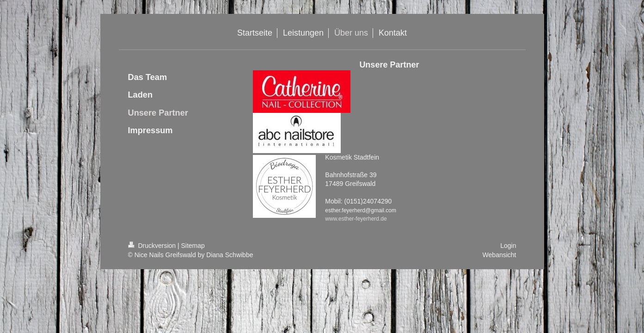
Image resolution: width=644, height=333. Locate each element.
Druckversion (153, 246)
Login (508, 246)
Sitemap (193, 246)
